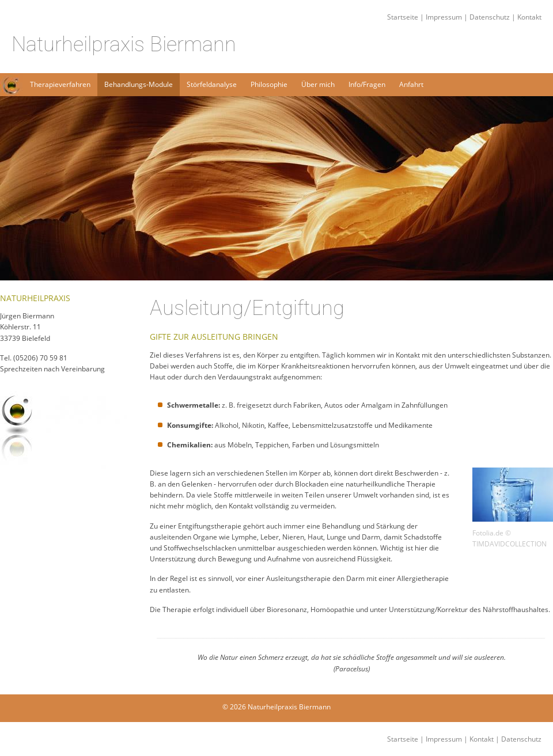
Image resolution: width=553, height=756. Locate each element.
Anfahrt (411, 84)
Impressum (444, 17)
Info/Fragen (367, 84)
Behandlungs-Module (139, 84)
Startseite (224, 17)
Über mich (318, 84)
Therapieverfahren (60, 84)
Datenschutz (490, 17)
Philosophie (269, 84)
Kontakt (529, 17)
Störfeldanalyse (212, 84)
